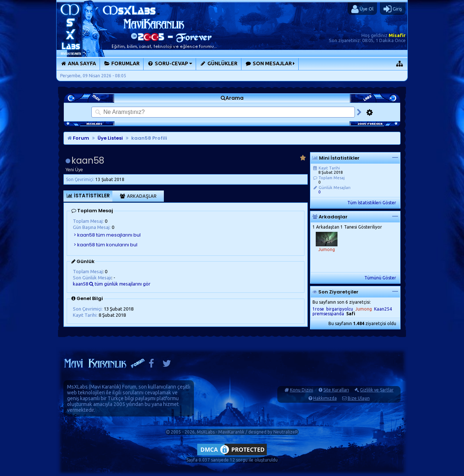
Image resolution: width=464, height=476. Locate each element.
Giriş (393, 9)
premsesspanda (328, 314)
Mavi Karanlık (105, 387)
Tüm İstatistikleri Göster (372, 203)
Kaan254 (383, 309)
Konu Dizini (302, 390)
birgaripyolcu (340, 309)
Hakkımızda (325, 398)
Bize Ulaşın (359, 398)
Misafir (397, 35)
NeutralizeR (286, 432)
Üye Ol (362, 9)
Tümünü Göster (380, 278)
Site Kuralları (336, 390)
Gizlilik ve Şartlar (377, 390)
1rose (318, 309)
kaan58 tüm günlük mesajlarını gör (112, 284)
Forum (78, 138)
